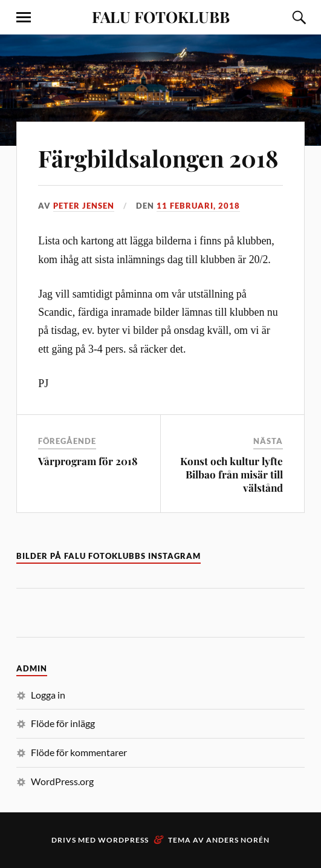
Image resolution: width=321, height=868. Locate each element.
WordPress (123, 840)
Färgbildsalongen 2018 (158, 158)
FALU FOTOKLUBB (161, 16)
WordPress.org (62, 781)
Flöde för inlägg (63, 723)
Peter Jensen (84, 206)
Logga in (48, 695)
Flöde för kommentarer (79, 752)
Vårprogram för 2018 (88, 461)
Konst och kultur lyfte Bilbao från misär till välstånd (232, 474)
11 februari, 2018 (198, 206)
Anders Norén (238, 840)
